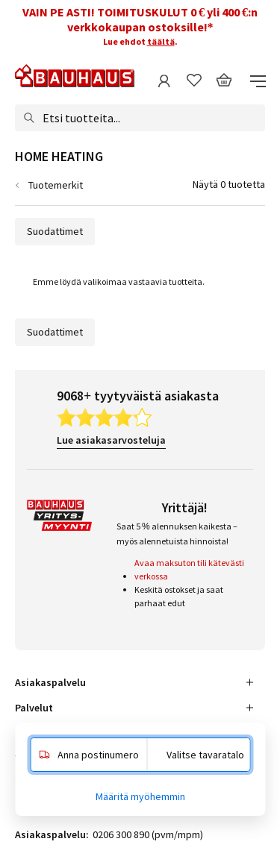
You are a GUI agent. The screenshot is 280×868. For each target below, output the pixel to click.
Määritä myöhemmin (140, 796)
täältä (161, 41)
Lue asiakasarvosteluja (111, 440)
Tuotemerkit (56, 185)
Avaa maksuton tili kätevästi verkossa (189, 569)
